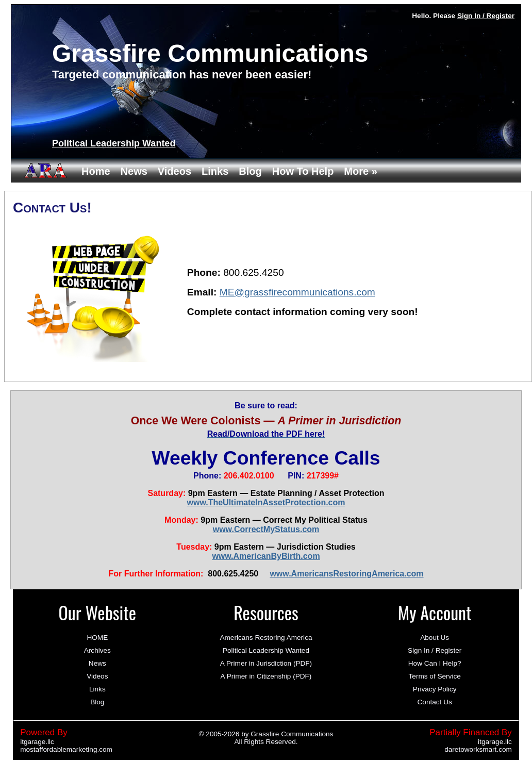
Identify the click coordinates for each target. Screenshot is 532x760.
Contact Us (435, 702)
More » (360, 171)
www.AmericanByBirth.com (266, 556)
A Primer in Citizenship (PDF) (266, 676)
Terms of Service (435, 676)
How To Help (303, 171)
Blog (250, 171)
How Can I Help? (435, 663)
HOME (97, 638)
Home (96, 171)
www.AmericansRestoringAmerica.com (346, 574)
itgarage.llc (37, 742)
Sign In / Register (486, 16)
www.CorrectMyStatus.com (266, 529)
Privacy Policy (435, 689)
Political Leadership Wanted (114, 143)
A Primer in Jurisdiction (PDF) (266, 663)
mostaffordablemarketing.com (66, 749)
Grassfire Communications (292, 734)
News (134, 171)
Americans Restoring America (266, 638)
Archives (97, 650)
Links (215, 171)
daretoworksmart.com (478, 749)
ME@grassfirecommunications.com (297, 292)
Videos (174, 171)
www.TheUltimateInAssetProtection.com (266, 502)
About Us (435, 638)
